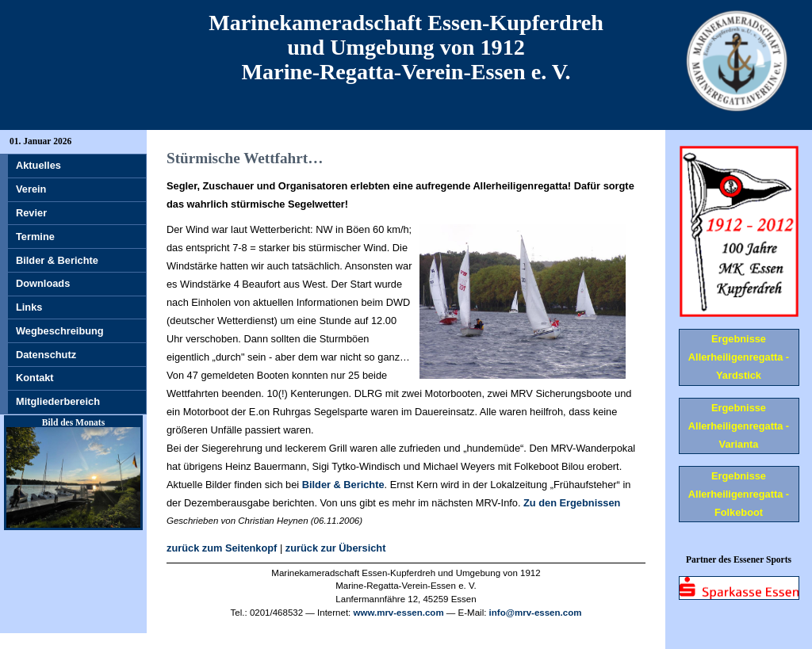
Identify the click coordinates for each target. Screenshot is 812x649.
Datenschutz (46, 355)
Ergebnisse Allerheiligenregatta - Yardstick (739, 357)
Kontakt (35, 378)
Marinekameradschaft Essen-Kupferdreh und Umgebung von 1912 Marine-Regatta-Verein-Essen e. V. (406, 47)
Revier (31, 213)
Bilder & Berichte (343, 485)
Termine (35, 237)
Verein (31, 189)
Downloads (43, 283)
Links (29, 307)
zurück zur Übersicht (336, 548)
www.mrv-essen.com (399, 613)
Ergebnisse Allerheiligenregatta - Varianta (739, 426)
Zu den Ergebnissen (572, 503)
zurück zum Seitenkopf (222, 548)
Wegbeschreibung (60, 331)
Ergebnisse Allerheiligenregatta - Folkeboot (739, 494)
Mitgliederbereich (58, 401)
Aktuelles (38, 165)
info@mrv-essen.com (536, 613)
